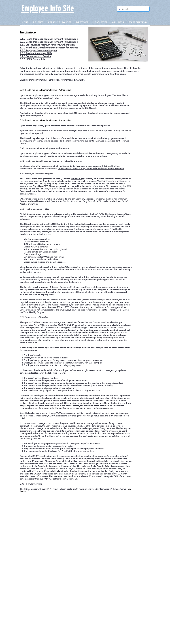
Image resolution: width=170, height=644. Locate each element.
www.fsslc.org (78, 179)
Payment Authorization (66, 42)
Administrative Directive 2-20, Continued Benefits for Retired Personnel (91, 169)
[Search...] (133, 9)
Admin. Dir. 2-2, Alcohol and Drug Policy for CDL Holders (82, 201)
